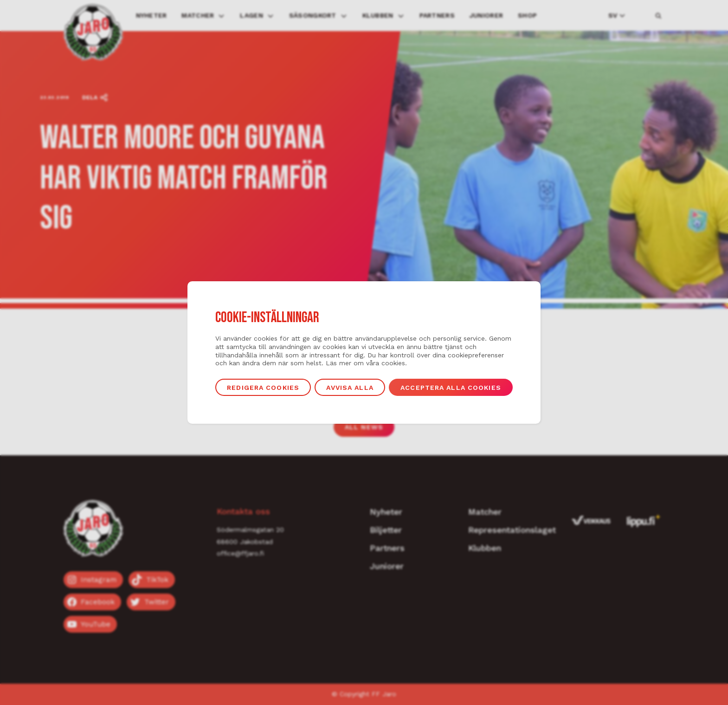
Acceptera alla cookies (451, 388)
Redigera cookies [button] (263, 388)
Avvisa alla (350, 388)
